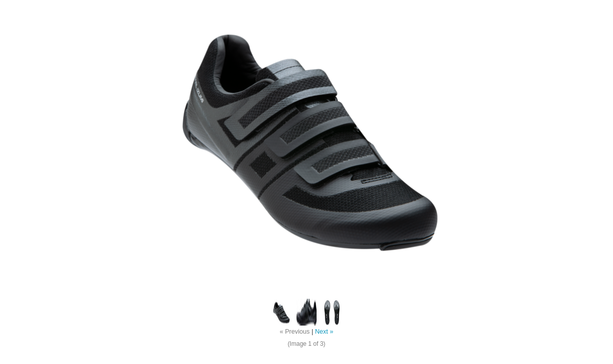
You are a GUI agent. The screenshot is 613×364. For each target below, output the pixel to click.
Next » (324, 332)
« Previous (295, 332)
